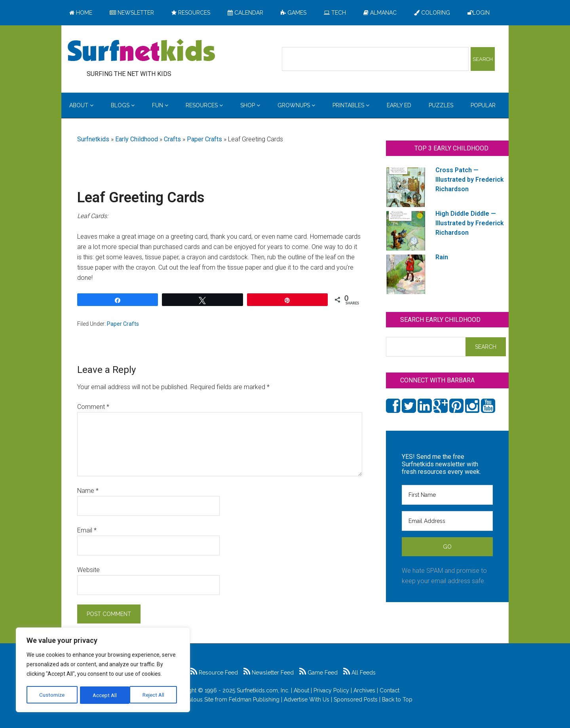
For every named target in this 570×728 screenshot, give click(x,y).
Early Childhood (137, 139)
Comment (93, 407)
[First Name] (447, 495)
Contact (389, 690)
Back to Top (397, 699)
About (301, 690)
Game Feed (318, 673)
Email (87, 530)
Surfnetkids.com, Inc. (263, 690)
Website (88, 570)
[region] (103, 671)
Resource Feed (214, 673)
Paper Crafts (204, 139)
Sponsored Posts (356, 699)
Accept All (155, 695)
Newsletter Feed (269, 673)
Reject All (104, 695)
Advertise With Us (307, 699)
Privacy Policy (331, 690)
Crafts (172, 139)
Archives (364, 690)
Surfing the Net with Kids (141, 51)
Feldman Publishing (254, 699)
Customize (52, 695)
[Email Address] (447, 521)
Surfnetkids (93, 139)
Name (88, 491)
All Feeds (359, 673)
